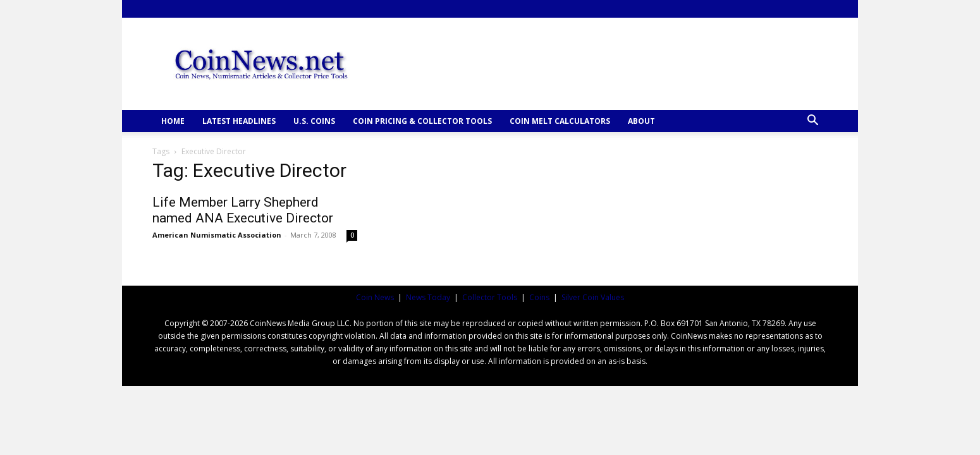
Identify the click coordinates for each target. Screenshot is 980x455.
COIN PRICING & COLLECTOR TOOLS (422, 121)
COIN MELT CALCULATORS (560, 121)
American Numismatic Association (217, 235)
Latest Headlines (239, 121)
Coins (539, 297)
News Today (428, 297)
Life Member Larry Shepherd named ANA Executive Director (243, 210)
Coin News (375, 297)
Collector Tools (490, 297)
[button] (812, 122)
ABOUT (641, 121)
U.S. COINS (314, 121)
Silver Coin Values (593, 297)
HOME (173, 121)
